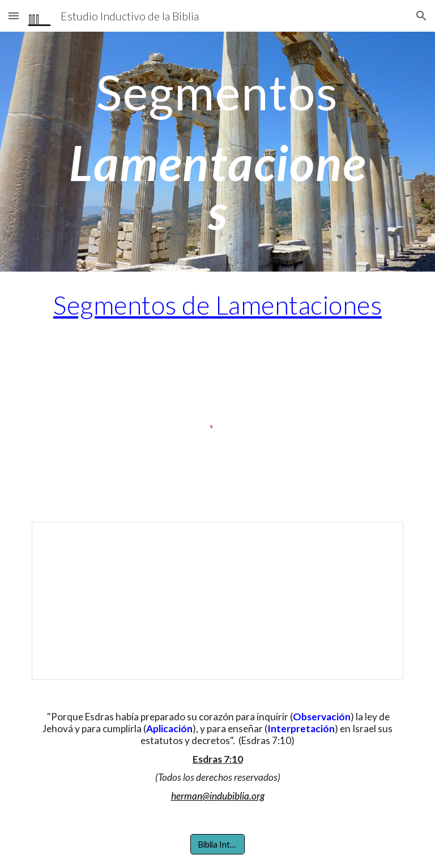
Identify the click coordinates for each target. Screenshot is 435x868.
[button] (14, 16)
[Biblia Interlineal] (217, 844)
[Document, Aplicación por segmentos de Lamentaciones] (217, 600)
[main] (217, 152)
